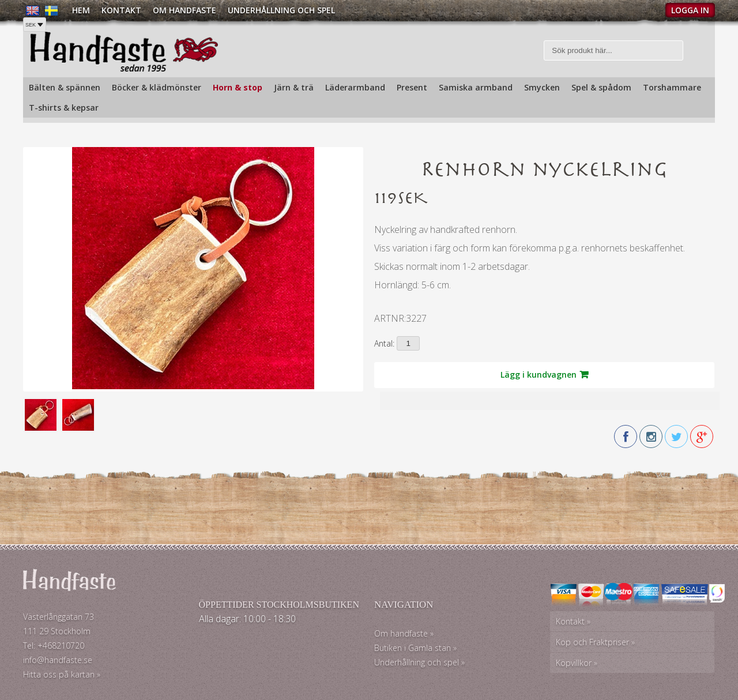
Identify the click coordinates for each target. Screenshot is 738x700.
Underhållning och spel (281, 10)
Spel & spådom (601, 87)
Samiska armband (476, 87)
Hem (81, 10)
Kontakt (121, 10)
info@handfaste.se (58, 660)
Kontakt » (573, 621)
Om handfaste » (404, 633)
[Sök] (614, 50)
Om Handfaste (184, 10)
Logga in (690, 10)
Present (412, 87)
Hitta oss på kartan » (62, 674)
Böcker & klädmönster (157, 87)
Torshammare (672, 87)
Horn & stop (238, 87)
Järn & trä (294, 87)
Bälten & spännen (65, 87)
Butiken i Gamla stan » (415, 648)
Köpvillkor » (577, 663)
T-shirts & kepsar (64, 108)
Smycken (542, 87)
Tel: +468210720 (54, 646)
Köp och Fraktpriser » (595, 642)
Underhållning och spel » (419, 662)
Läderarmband (355, 87)
